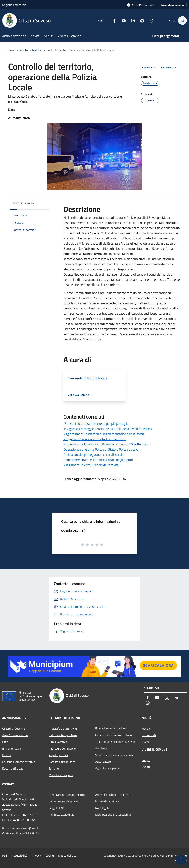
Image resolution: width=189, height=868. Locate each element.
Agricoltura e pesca (107, 768)
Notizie (37, 50)
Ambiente (101, 748)
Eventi (146, 767)
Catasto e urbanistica (62, 762)
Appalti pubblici (58, 755)
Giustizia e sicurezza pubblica (114, 735)
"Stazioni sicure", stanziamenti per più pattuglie (96, 424)
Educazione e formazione (111, 728)
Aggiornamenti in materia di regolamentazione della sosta (104, 434)
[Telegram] (140, 20)
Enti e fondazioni (13, 748)
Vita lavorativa (58, 742)
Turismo (54, 768)
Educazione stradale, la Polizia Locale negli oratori (98, 460)
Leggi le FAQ (56, 808)
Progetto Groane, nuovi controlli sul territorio (95, 439)
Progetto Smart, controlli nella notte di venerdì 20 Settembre (106, 444)
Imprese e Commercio (62, 748)
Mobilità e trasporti (61, 775)
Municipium (167, 855)
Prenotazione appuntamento (67, 795)
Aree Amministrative (15, 735)
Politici (6, 755)
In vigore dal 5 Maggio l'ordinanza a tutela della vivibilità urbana (108, 429)
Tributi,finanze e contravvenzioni (116, 742)
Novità (24, 50)
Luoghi (146, 760)
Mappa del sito (67, 855)
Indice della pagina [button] (23, 203)
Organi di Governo (14, 729)
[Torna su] (181, 860)
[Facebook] (113, 20)
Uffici (5, 742)
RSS (5, 855)
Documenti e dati (13, 768)
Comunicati (149, 735)
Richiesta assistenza (61, 815)
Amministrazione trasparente (114, 795)
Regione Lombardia (14, 5)
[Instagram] (131, 20)
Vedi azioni (169, 68)
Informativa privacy (107, 801)
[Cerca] (182, 20)
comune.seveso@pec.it (23, 828)
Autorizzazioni (104, 762)
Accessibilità (20, 855)
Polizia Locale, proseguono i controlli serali (93, 455)
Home (10, 50)
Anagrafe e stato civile (63, 729)
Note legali (102, 808)
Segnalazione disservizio (64, 801)
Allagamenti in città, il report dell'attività (91, 465)
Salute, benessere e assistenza (114, 755)
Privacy (36, 855)
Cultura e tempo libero (63, 735)
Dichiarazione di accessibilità (113, 815)
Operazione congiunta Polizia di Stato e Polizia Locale (101, 449)
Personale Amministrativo (19, 762)
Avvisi (146, 742)
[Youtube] (122, 20)
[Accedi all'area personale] (173, 5)
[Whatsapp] (150, 20)
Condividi (150, 68)
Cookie (50, 855)
